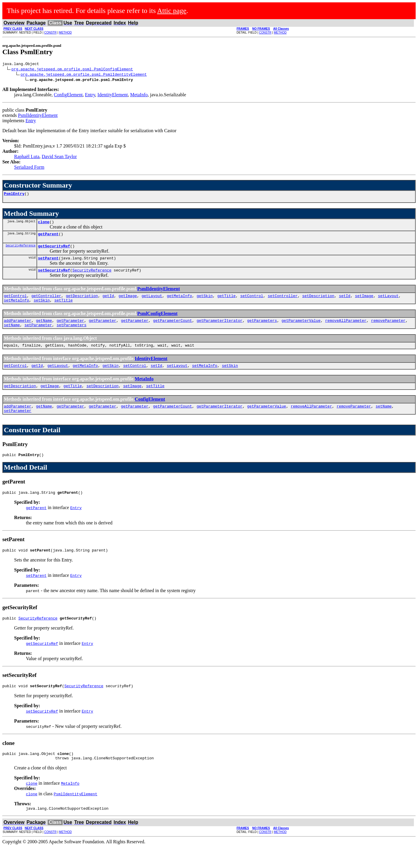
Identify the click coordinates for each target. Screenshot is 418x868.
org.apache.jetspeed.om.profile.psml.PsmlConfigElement (72, 70)
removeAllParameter (346, 329)
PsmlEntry (14, 195)
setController (283, 303)
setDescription (318, 303)
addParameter (18, 329)
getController (46, 303)
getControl (15, 303)
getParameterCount (173, 329)
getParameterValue (301, 329)
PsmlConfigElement (158, 321)
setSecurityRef (54, 276)
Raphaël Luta (27, 157)
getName (44, 329)
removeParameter (388, 329)
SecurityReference (21, 250)
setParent (48, 263)
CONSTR (50, 33)
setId (345, 303)
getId (108, 303)
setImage (364, 303)
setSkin (42, 308)
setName (12, 334)
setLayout (388, 303)
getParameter (70, 329)
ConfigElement (68, 96)
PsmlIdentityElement (38, 116)
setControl (252, 303)
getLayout (152, 303)
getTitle (227, 303)
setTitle (64, 308)
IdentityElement (113, 96)
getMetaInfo (179, 303)
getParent (48, 237)
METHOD (65, 33)
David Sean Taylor (59, 157)
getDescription (82, 303)
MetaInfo (139, 96)
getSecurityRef (54, 250)
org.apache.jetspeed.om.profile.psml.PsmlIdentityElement (84, 75)
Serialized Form (29, 168)
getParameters (262, 329)
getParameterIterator (219, 329)
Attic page (172, 11)
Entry (90, 96)
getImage (128, 303)
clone (44, 224)
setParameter (38, 334)
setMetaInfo (16, 308)
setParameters (71, 334)
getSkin (205, 303)
